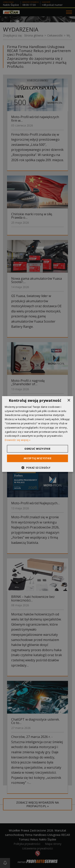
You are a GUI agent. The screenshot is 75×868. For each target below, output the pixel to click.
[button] (37, 468)
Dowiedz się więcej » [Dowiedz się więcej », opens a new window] (18, 440)
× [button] (69, 400)
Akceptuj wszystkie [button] (37, 458)
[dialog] (37, 434)
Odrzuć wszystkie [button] (37, 449)
